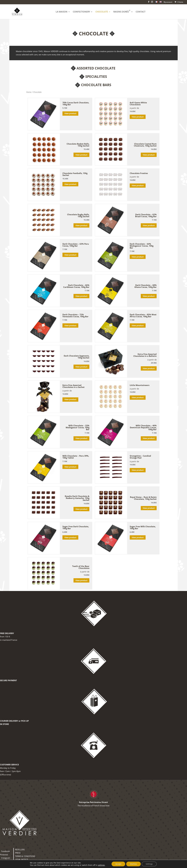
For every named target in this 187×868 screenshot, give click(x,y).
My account (168, 2)
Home (29, 92)
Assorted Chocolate (96, 68)
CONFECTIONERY (81, 12)
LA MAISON (62, 12)
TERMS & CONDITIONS (25, 856)
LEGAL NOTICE (22, 859)
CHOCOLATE (102, 12)
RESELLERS (20, 850)
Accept (118, 864)
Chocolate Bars (96, 85)
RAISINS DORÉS (122, 12)
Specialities (96, 77)
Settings (149, 864)
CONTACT (141, 12)
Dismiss (133, 864)
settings (101, 865)
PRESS (18, 853)
